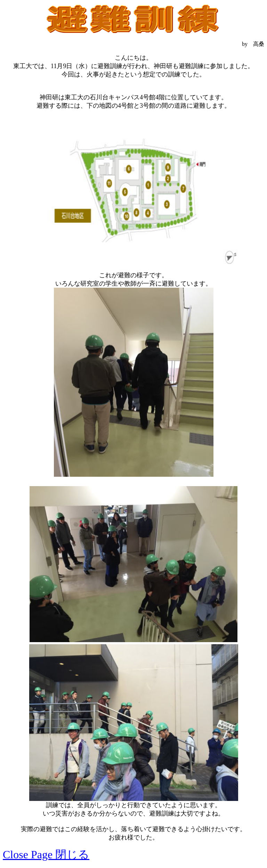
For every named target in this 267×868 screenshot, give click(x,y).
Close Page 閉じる (46, 854)
